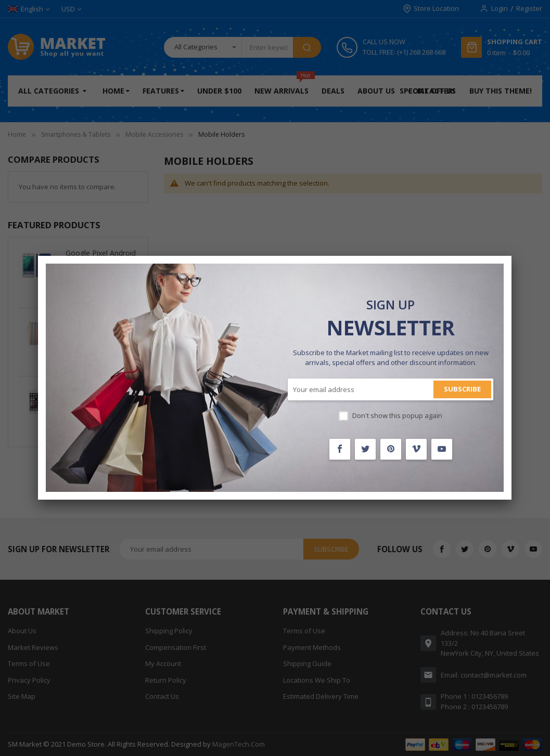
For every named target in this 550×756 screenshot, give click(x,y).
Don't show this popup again (397, 415)
